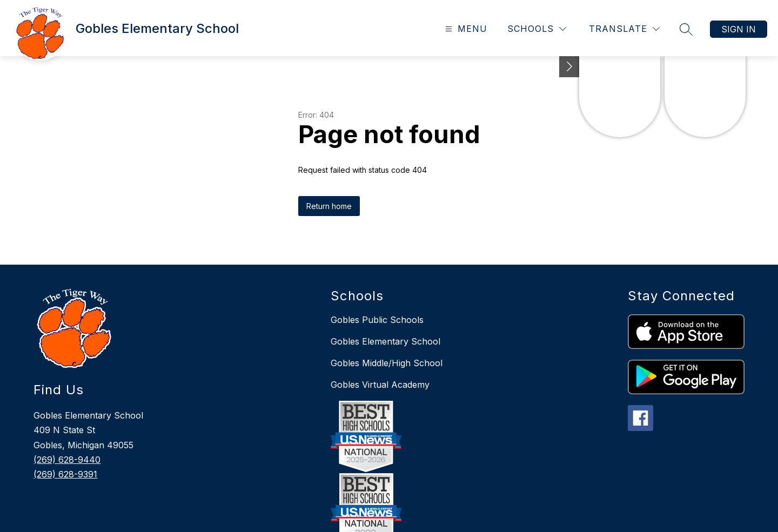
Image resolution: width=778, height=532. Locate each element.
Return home (329, 206)
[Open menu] (465, 29)
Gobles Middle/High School (387, 363)
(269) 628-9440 (67, 460)
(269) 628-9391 (65, 474)
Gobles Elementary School (385, 341)
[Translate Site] (624, 29)
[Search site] (686, 29)
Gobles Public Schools (377, 320)
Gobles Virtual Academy (380, 385)
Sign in (739, 29)
